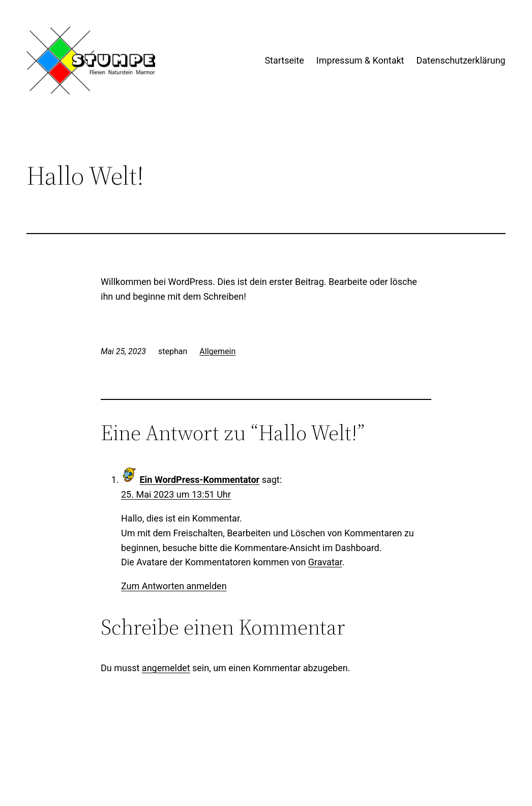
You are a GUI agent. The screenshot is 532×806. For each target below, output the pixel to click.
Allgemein (217, 351)
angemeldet (166, 668)
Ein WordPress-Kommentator (199, 480)
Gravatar (325, 562)
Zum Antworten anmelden (174, 586)
